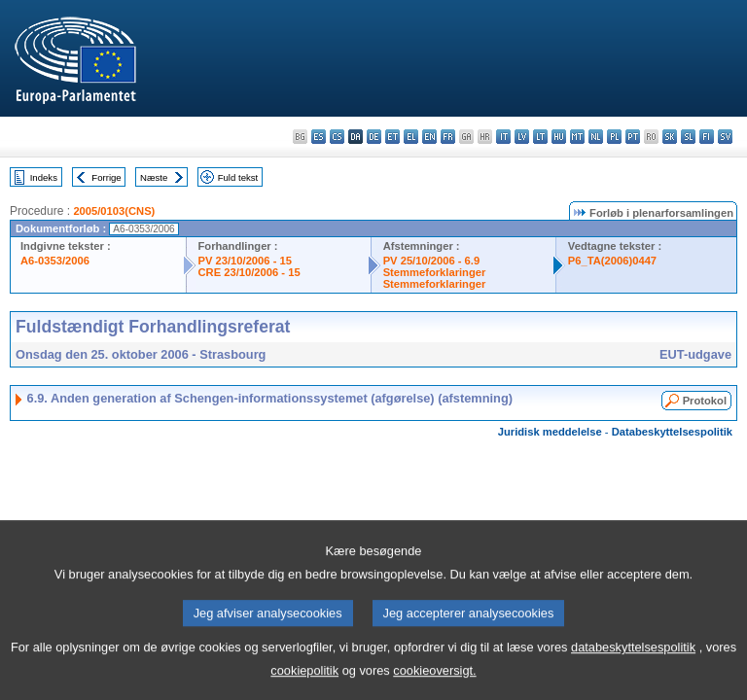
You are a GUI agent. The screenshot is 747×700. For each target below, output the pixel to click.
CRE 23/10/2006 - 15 (249, 272)
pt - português (633, 137)
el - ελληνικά (411, 137)
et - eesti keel (392, 137)
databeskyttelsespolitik (633, 667)
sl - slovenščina (688, 137)
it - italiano (503, 137)
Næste (154, 177)
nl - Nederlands (596, 137)
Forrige (106, 177)
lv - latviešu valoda (522, 137)
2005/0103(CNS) (114, 211)
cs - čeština (337, 137)
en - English (429, 137)
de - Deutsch (374, 137)
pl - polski (614, 137)
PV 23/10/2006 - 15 (245, 261)
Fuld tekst (238, 177)
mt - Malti (577, 137)
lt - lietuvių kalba (540, 137)
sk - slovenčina (670, 137)
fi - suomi (707, 137)
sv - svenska (725, 137)
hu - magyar (559, 137)
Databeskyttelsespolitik (672, 432)
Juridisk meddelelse (550, 432)
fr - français (448, 137)
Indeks (44, 177)
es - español (319, 137)
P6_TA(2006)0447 (612, 261)
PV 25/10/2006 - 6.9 (432, 261)
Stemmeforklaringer (435, 272)
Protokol (705, 401)
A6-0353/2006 (55, 261)
